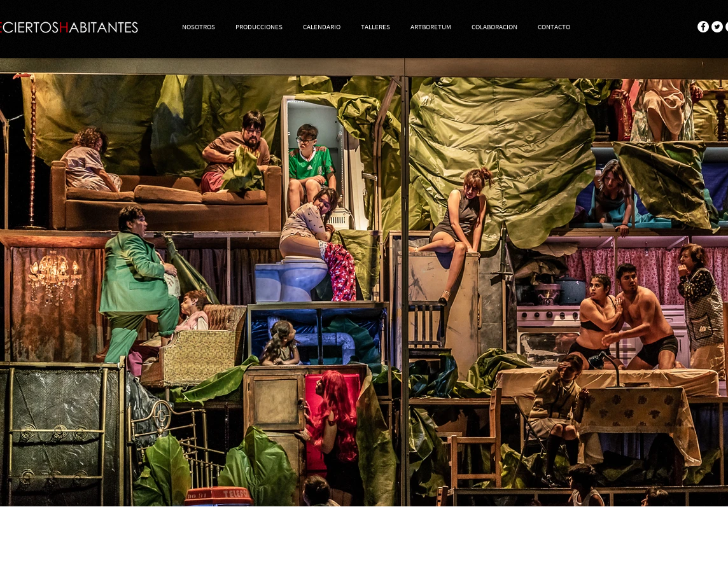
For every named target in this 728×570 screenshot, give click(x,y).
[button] (259, 27)
